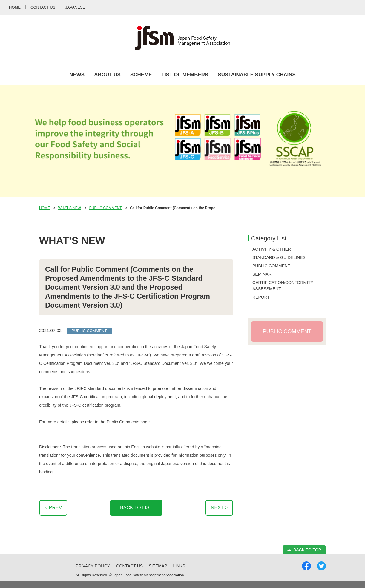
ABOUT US (107, 75)
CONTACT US (129, 566)
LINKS (179, 566)
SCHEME (141, 75)
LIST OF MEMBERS (185, 75)
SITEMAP (158, 566)
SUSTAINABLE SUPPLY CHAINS (257, 75)
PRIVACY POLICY (93, 566)
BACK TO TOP (307, 550)
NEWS (77, 75)
